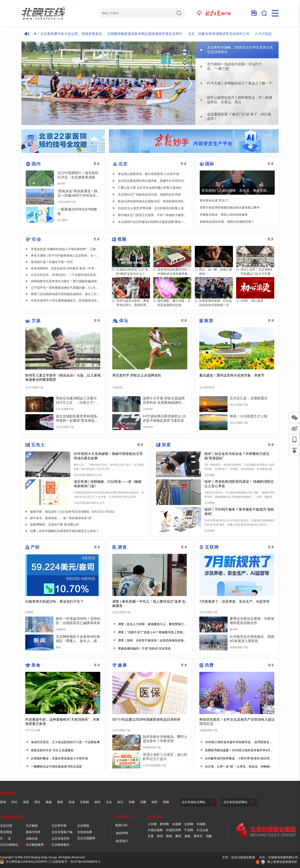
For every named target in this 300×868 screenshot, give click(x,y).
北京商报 (83, 826)
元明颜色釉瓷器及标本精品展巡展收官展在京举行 (149, 34)
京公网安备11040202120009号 (26, 862)
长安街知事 (85, 832)
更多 (97, 164)
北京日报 (6, 826)
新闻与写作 (33, 832)
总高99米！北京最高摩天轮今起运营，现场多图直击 (66, 34)
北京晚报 (32, 826)
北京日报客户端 (62, 832)
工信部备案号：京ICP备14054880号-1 (75, 862)
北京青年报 (59, 826)
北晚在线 (32, 838)
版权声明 (122, 833)
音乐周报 (6, 832)
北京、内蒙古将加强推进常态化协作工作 (223, 34)
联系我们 (122, 841)
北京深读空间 (60, 838)
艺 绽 (5, 838)
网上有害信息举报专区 (282, 862)
